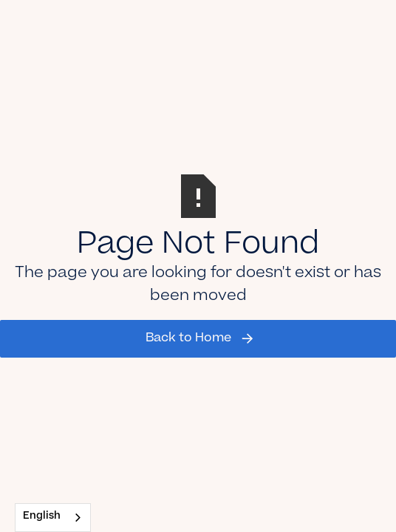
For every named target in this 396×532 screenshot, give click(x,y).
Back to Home (188, 338)
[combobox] (53, 518)
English (42, 517)
